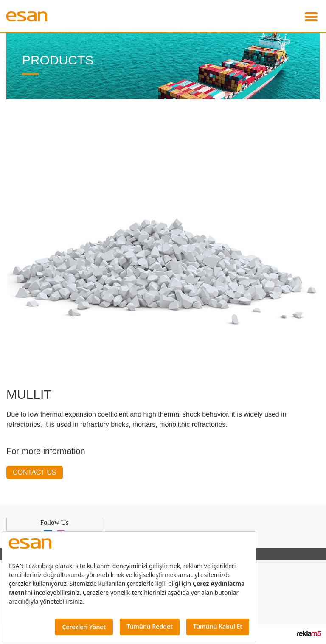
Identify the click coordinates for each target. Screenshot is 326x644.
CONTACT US (34, 472)
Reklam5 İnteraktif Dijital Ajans (309, 633)
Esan (30, 16)
